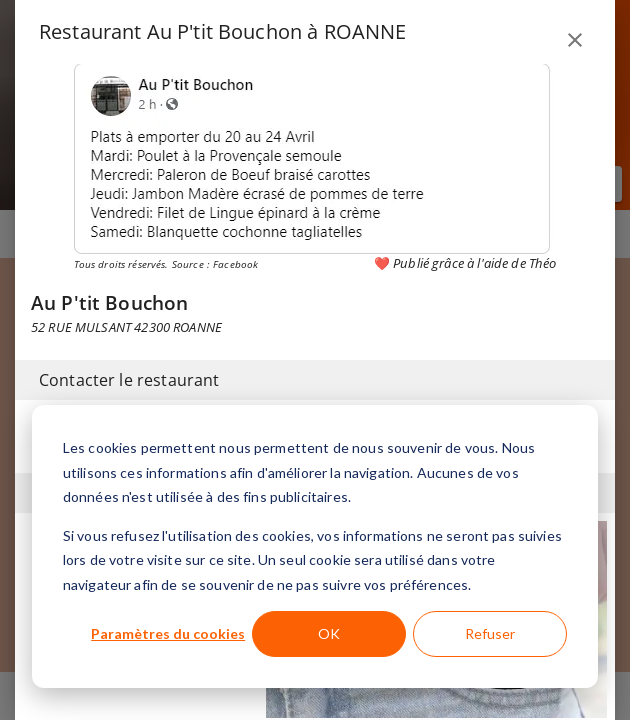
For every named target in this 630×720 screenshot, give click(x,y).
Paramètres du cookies (168, 633)
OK (329, 633)
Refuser (490, 633)
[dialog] (315, 546)
